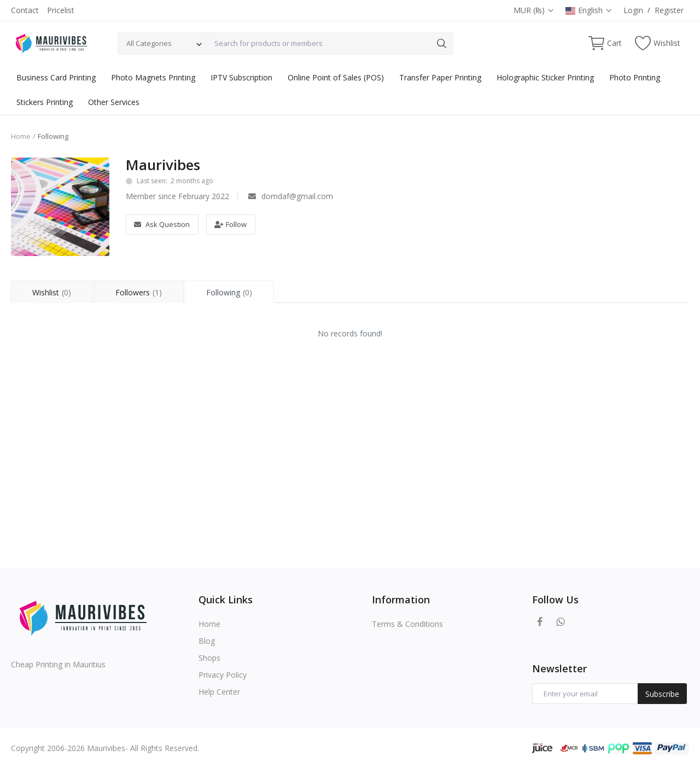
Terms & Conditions (407, 624)
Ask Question (162, 224)
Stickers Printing (45, 102)
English (589, 10)
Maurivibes (163, 165)
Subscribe (662, 694)
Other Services (114, 102)
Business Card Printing (56, 77)
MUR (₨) (534, 10)
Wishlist (52, 292)
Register (669, 10)
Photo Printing (635, 77)
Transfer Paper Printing (440, 77)
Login (633, 10)
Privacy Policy (223, 675)
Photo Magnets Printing (153, 77)
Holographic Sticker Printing (545, 77)
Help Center (219, 692)
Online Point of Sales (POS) (336, 77)
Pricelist (61, 10)
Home (21, 136)
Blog (207, 641)
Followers (140, 292)
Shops (209, 658)
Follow (231, 224)
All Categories (149, 43)
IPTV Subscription (241, 77)
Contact (25, 10)
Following (232, 292)
